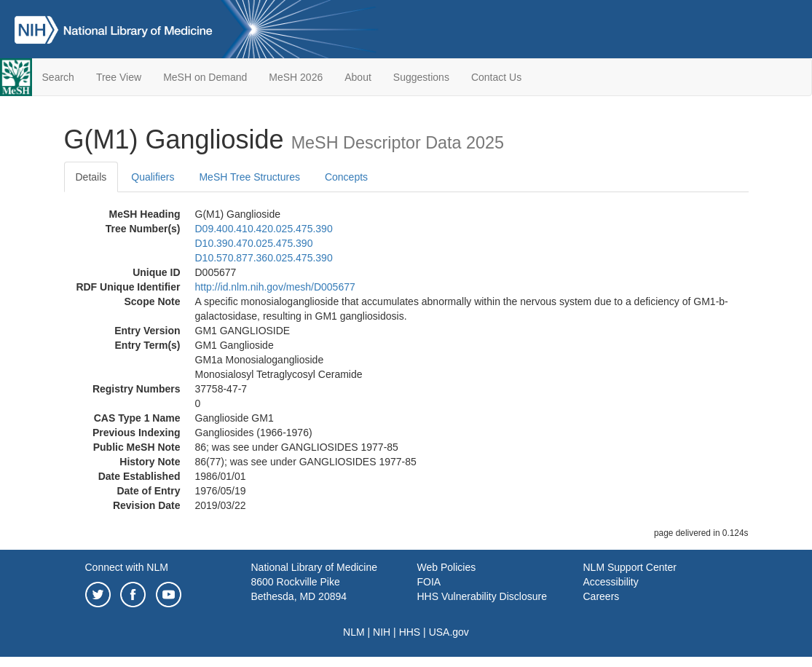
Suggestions (421, 77)
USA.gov (449, 632)
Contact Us (496, 77)
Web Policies (447, 567)
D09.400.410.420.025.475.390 (264, 229)
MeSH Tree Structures (249, 177)
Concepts (346, 177)
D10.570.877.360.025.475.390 (264, 258)
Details (91, 177)
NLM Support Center (630, 567)
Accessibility (611, 582)
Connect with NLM (127, 567)
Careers (602, 596)
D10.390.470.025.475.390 (254, 243)
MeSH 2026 (296, 77)
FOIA (429, 582)
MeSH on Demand (205, 77)
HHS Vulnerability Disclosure (482, 596)
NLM (354, 632)
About (358, 77)
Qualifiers (153, 177)
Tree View (119, 77)
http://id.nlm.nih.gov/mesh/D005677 (275, 287)
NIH (382, 632)
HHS (410, 632)
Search (58, 77)
